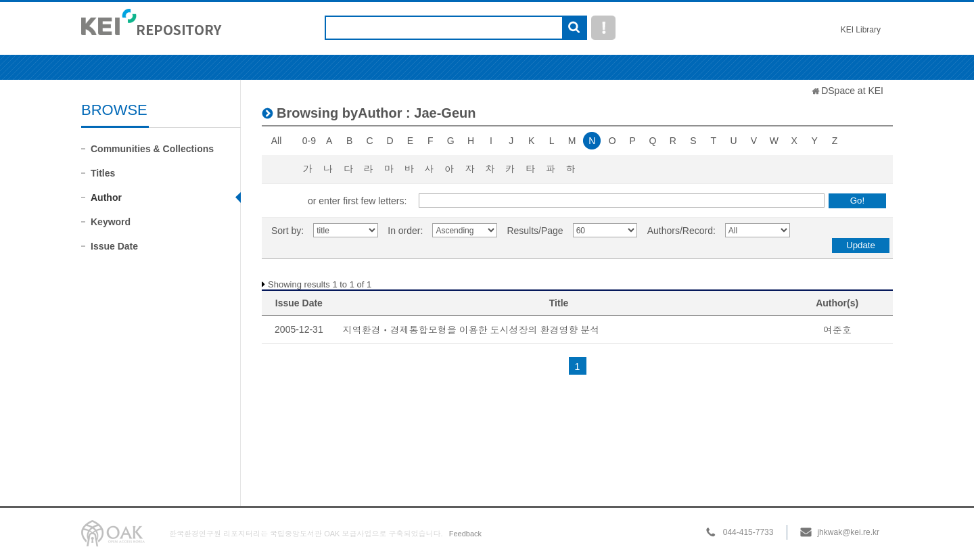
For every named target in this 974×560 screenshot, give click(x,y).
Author (106, 197)
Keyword (111, 222)
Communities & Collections (152, 149)
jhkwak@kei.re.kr (848, 532)
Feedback (465, 534)
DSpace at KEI (852, 91)
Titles (103, 173)
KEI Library (861, 30)
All (277, 141)
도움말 (603, 28)
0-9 (309, 141)
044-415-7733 (748, 532)
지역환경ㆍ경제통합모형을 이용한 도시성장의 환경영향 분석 (471, 330)
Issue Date (114, 246)
